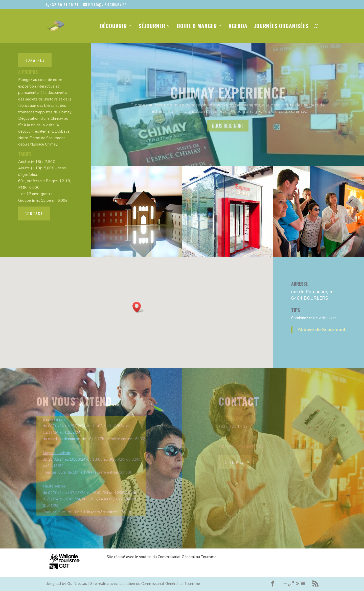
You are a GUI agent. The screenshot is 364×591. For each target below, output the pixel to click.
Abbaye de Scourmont (322, 330)
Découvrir (113, 27)
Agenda (238, 27)
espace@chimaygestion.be (241, 446)
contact (34, 213)
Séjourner (152, 27)
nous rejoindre (228, 132)
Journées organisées (281, 27)
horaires (35, 60)
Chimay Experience (227, 99)
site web (235, 462)
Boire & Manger (197, 27)
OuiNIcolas (77, 584)
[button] (138, 307)
